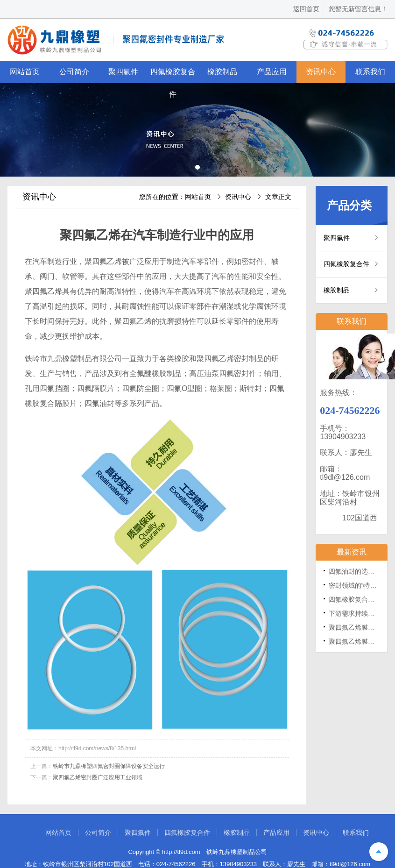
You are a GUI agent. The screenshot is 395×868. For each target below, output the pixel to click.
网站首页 (25, 72)
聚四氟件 (123, 72)
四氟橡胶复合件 (173, 75)
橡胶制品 (222, 72)
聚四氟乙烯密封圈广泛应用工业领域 (98, 777)
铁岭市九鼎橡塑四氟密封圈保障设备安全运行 (109, 766)
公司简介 (74, 72)
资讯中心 (321, 72)
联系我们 (370, 72)
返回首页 (306, 9)
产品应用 (272, 72)
